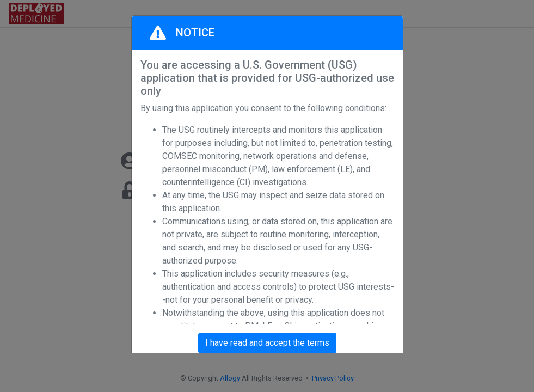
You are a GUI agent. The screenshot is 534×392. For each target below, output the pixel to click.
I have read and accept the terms (267, 343)
